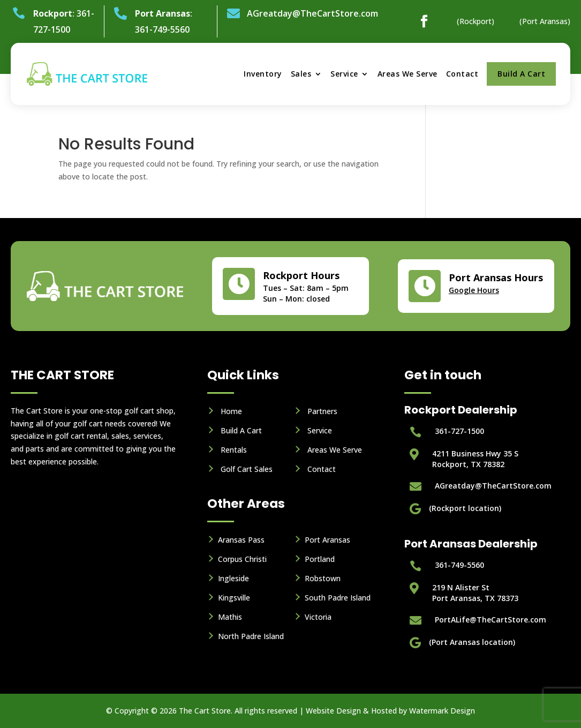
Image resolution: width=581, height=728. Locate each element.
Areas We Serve (408, 74)
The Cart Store (205, 711)
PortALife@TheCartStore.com (491, 620)
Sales (301, 74)
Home (231, 411)
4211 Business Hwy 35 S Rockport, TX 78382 (475, 459)
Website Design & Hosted (351, 711)
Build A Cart (521, 74)
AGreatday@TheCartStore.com (312, 13)
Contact (462, 74)
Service (344, 74)
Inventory (263, 74)
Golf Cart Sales (247, 469)
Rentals (234, 450)
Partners (322, 411)
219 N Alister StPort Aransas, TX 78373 (475, 593)
